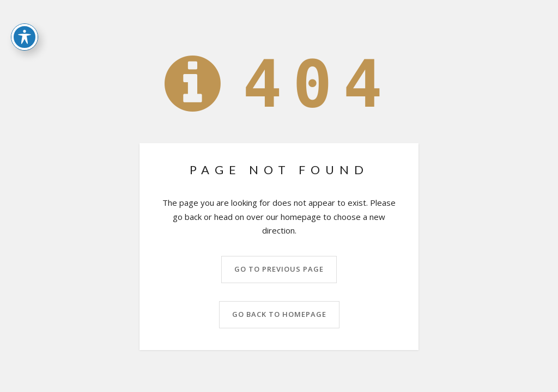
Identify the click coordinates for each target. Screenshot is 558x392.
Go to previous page (279, 269)
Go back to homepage (279, 314)
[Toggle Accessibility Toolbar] (25, 21)
